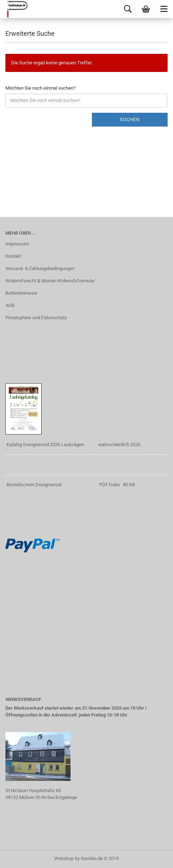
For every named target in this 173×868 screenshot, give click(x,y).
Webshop (64, 858)
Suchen (130, 119)
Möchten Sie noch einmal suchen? (41, 88)
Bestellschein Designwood (34, 485)
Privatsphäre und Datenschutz (36, 318)
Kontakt (13, 256)
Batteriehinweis (21, 293)
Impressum (17, 244)
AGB (10, 305)
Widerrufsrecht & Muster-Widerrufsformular (50, 281)
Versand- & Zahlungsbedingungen (40, 268)
